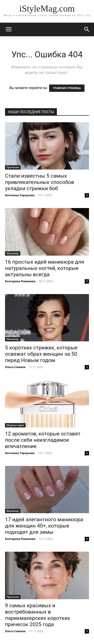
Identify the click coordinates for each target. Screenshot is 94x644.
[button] (87, 29)
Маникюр (13, 253)
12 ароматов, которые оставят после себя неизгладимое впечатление (43, 440)
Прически (13, 167)
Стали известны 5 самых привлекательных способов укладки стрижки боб (40, 182)
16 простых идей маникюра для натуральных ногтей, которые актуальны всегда (44, 268)
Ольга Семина (15, 367)
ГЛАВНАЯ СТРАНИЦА (67, 88)
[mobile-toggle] (9, 29)
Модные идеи (15, 425)
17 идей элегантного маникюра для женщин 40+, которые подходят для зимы (44, 526)
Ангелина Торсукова (20, 195)
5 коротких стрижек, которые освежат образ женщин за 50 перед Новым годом (41, 354)
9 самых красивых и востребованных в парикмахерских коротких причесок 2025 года (38, 615)
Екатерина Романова (20, 281)
